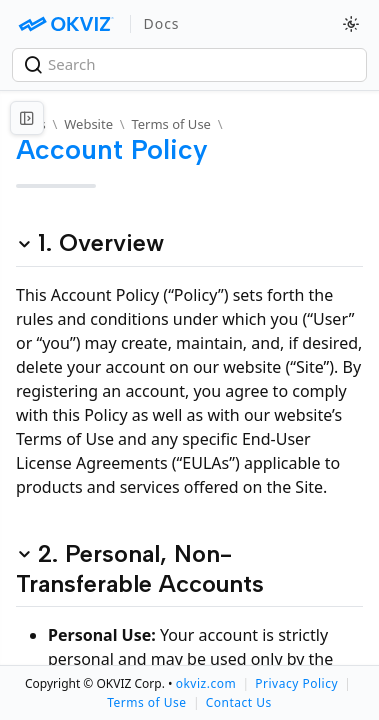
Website (88, 124)
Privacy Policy (296, 683)
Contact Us (239, 702)
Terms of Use (171, 124)
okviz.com (206, 683)
